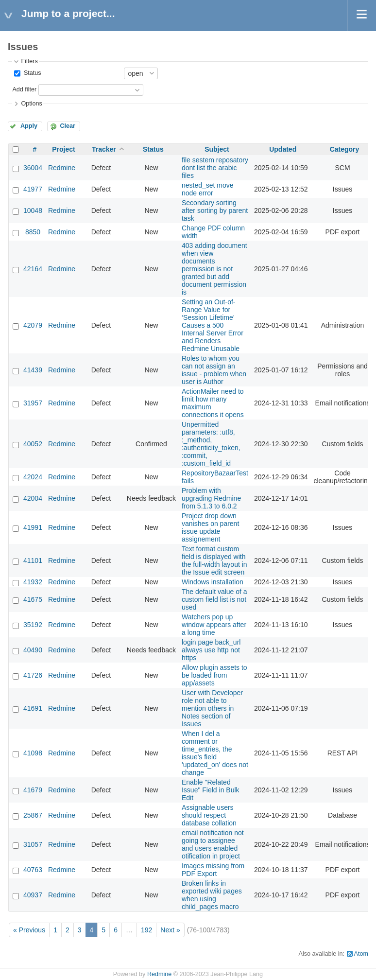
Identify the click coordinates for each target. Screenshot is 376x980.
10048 (33, 210)
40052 (33, 444)
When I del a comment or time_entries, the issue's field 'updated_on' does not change (215, 753)
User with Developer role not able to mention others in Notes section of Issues (212, 708)
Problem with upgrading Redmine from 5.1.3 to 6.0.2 (211, 498)
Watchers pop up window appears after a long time (214, 625)
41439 (33, 370)
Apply (29, 126)
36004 (33, 168)
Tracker (104, 149)
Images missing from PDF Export (213, 870)
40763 (33, 870)
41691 (33, 708)
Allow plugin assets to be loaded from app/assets (214, 675)
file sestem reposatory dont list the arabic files (215, 168)
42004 (33, 498)
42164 (33, 269)
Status (31, 73)
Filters (29, 61)
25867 (33, 815)
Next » (170, 930)
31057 (33, 844)
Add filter (24, 89)
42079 (33, 325)
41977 (33, 189)
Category (345, 149)
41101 (33, 560)
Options (31, 104)
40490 (33, 650)
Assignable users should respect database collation (209, 815)
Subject (217, 149)
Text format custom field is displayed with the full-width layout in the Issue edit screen (214, 560)
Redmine (62, 168)
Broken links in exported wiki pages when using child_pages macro (212, 895)
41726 (33, 675)
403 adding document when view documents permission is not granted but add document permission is (214, 269)
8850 (33, 232)
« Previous (29, 930)
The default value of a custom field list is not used (214, 599)
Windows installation (213, 582)
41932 (33, 582)
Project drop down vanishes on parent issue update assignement (210, 527)
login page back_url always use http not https (211, 650)
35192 (33, 625)
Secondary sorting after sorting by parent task (215, 210)
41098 (33, 753)
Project (63, 149)
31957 (33, 403)
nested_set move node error (208, 189)
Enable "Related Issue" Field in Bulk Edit (211, 790)
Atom (361, 954)
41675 (33, 599)
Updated (283, 149)
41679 (33, 790)
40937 (33, 895)
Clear (68, 126)
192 (146, 930)
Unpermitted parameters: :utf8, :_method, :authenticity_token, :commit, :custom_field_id (211, 444)
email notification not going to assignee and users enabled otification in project (213, 844)
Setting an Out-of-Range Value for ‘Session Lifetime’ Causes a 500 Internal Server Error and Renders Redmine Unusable (213, 325)
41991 (33, 527)
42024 (33, 477)
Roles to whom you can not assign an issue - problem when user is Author (214, 370)
